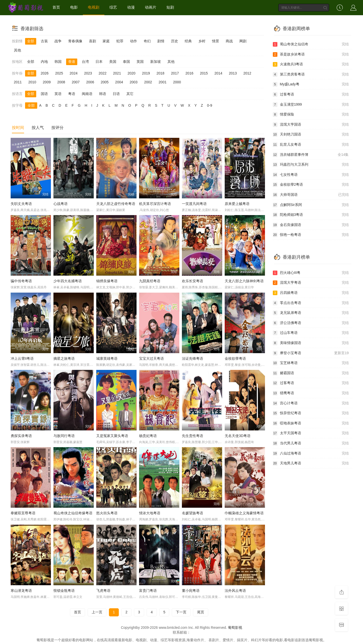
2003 (134, 82)
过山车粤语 (311, 333)
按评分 (58, 128)
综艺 (113, 7)
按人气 (38, 128)
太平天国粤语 (311, 433)
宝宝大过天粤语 (151, 358)
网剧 (243, 41)
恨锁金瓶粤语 (64, 591)
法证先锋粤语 (193, 358)
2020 (131, 73)
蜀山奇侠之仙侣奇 (311, 44)
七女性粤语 (311, 175)
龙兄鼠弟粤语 (311, 313)
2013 (233, 73)
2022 (102, 73)
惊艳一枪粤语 (311, 235)
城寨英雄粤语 (107, 358)
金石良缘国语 (311, 225)
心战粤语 (61, 204)
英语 (58, 94)
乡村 (202, 41)
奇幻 (147, 41)
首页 (56, 7)
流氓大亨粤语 (311, 283)
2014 (218, 73)
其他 (17, 50)
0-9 (209, 105)
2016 (189, 73)
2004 (119, 82)
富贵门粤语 (148, 591)
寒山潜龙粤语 (21, 591)
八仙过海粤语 (311, 453)
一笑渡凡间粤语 (194, 204)
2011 (18, 82)
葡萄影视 (235, 628)
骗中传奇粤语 (21, 281)
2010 (32, 82)
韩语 (103, 94)
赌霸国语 (311, 373)
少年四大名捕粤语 (68, 281)
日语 (116, 94)
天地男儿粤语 (311, 463)
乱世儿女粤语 (311, 145)
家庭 (106, 41)
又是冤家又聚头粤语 (112, 436)
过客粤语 (311, 94)
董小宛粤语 (191, 591)
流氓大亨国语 (311, 125)
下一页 (181, 612)
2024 (74, 73)
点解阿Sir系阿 (311, 205)
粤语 (72, 94)
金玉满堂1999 (311, 105)
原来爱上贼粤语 (237, 204)
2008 (61, 82)
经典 (188, 41)
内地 (44, 62)
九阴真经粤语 (150, 281)
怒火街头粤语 (107, 513)
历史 (175, 41)
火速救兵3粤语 (311, 64)
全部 (31, 41)
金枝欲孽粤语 (235, 358)
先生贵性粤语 (193, 436)
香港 (72, 62)
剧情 (161, 41)
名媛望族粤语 (193, 513)
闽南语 (87, 94)
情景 (216, 41)
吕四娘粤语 (311, 293)
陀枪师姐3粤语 (311, 215)
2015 (204, 73)
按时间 (18, 128)
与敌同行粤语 (64, 436)
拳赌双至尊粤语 (23, 513)
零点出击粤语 (311, 303)
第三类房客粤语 (311, 74)
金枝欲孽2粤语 (311, 185)
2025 (59, 73)
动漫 (131, 7)
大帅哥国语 (311, 195)
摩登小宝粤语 (311, 353)
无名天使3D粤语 (238, 436)
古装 (44, 41)
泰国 (126, 62)
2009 (47, 82)
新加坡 (156, 62)
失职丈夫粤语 (21, 204)
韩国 (58, 62)
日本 (99, 62)
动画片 (151, 7)
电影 (74, 7)
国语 (44, 94)
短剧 (170, 7)
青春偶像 (75, 41)
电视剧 (94, 7)
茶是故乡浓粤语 (311, 54)
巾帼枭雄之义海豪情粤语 (244, 513)
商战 (229, 41)
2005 (104, 82)
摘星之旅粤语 (64, 358)
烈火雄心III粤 (311, 273)
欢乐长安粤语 (193, 281)
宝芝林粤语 (311, 363)
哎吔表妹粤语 (311, 423)
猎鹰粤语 (311, 393)
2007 (76, 82)
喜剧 (92, 41)
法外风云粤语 (235, 591)
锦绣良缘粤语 (107, 281)
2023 (88, 73)
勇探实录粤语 (21, 436)
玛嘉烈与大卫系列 (311, 165)
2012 (247, 73)
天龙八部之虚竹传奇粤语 (116, 204)
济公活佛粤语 (311, 323)
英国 (140, 62)
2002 (148, 82)
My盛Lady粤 (311, 84)
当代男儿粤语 (311, 443)
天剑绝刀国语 (311, 135)
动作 (133, 41)
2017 (175, 73)
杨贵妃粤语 (148, 436)
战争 (58, 41)
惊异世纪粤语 (311, 413)
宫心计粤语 (311, 403)
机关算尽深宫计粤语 (155, 204)
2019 (146, 73)
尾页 (201, 612)
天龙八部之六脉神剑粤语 (244, 281)
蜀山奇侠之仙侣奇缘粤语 (73, 513)
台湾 (85, 62)
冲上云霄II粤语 (22, 358)
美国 (113, 62)
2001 (163, 82)
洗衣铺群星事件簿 (311, 155)
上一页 (97, 612)
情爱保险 (311, 115)
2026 (45, 73)
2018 (160, 73)
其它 (130, 94)
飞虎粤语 (103, 591)
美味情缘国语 (311, 343)
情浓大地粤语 (150, 513)
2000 (177, 82)
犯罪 (120, 41)
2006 (90, 82)
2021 (117, 73)
